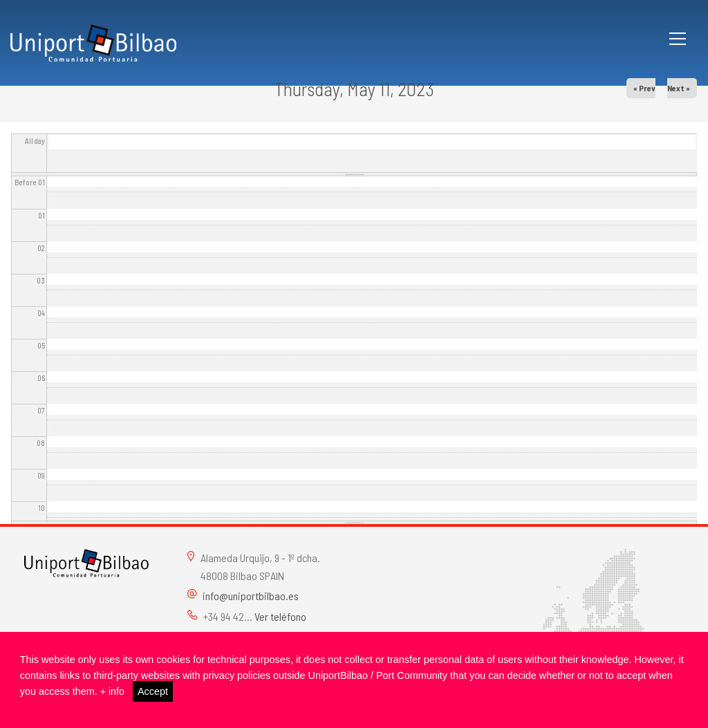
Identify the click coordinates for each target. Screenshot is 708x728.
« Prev (644, 88)
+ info (113, 691)
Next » (679, 88)
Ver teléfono (280, 616)
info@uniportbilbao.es (251, 596)
